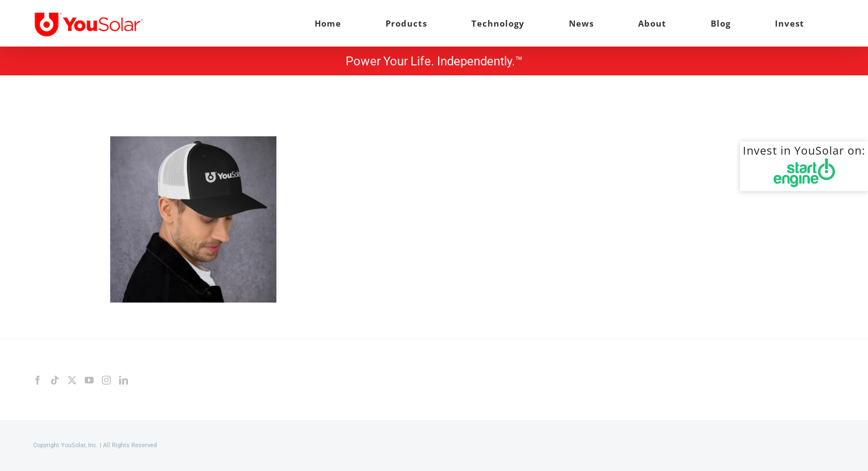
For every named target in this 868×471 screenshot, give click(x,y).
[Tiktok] (55, 380)
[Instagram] (106, 380)
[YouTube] (89, 380)
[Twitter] (72, 380)
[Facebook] (38, 380)
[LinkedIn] (124, 380)
